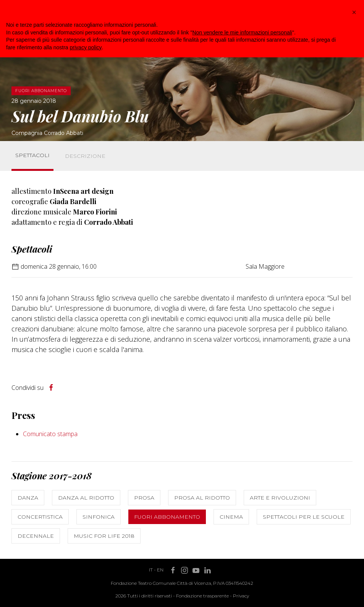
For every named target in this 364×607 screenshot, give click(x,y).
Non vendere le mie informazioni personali (242, 32)
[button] (354, 12)
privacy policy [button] (86, 47)
